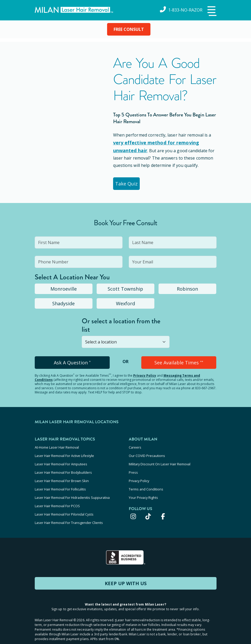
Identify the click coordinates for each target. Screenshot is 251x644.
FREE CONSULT (129, 29)
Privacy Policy (145, 374)
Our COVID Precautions (147, 453)
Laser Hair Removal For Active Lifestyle (64, 453)
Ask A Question (72, 361)
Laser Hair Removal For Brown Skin (62, 474)
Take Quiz (130, 183)
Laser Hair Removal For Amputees (61, 460)
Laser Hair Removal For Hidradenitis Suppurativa (72, 488)
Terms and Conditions (146, 481)
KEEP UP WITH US (126, 569)
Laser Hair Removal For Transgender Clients (69, 509)
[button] (211, 12)
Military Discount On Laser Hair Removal (160, 460)
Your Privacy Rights (143, 488)
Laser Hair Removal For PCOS (57, 495)
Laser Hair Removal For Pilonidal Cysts (64, 502)
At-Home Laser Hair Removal (57, 446)
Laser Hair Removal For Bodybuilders (63, 467)
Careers (135, 446)
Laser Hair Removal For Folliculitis (60, 481)
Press (133, 467)
